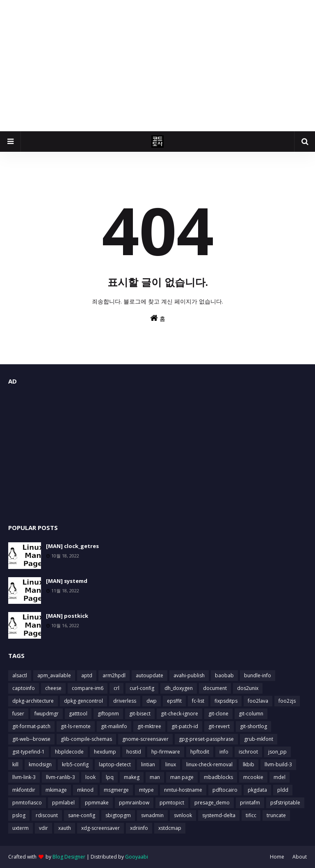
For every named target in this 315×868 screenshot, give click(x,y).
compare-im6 (88, 688)
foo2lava (258, 701)
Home (277, 857)
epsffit (174, 701)
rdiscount (47, 815)
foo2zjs (287, 701)
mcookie (253, 777)
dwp (152, 701)
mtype (146, 790)
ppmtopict (172, 803)
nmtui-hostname (183, 790)
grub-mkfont (259, 739)
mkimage (56, 790)
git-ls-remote (76, 726)
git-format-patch (31, 726)
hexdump (105, 752)
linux (171, 764)
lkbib (249, 764)
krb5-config (75, 764)
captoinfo (24, 688)
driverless (125, 701)
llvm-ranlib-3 (60, 777)
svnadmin (152, 815)
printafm (250, 803)
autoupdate (150, 675)
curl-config (142, 688)
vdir (43, 828)
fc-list (198, 701)
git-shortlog (253, 726)
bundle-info (258, 675)
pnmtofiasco (27, 803)
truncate (276, 815)
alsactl (20, 675)
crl (116, 688)
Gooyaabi (137, 857)
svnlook (183, 815)
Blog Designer (69, 857)
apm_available (54, 675)
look (90, 777)
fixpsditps (226, 701)
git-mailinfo (114, 726)
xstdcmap (170, 828)
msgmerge (116, 790)
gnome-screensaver (145, 739)
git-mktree (149, 726)
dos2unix (248, 688)
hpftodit (200, 752)
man (155, 777)
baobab (224, 675)
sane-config (82, 815)
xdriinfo (139, 828)
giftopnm (108, 714)
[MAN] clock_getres (72, 546)
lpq (110, 777)
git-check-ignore (179, 714)
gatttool (78, 714)
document (215, 688)
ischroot (248, 752)
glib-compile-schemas (86, 739)
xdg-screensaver (100, 828)
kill (15, 764)
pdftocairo (225, 790)
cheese (53, 688)
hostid (134, 752)
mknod (85, 790)
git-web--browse (31, 739)
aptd (87, 675)
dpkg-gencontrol (83, 701)
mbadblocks (218, 777)
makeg (132, 777)
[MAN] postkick (67, 616)
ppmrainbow (134, 803)
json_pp (277, 752)
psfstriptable (285, 803)
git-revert (219, 726)
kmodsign (40, 764)
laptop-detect (115, 764)
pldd (283, 790)
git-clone (218, 714)
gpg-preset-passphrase (206, 739)
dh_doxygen (179, 688)
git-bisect (140, 714)
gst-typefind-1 (29, 752)
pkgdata (257, 790)
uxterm (21, 828)
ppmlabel (63, 803)
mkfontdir (24, 790)
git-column (251, 714)
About (300, 857)
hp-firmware (166, 752)
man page (182, 777)
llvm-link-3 (24, 777)
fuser (18, 714)
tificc (251, 815)
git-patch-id (185, 726)
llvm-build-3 (278, 764)
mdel (280, 777)
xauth (65, 828)
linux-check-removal (209, 764)
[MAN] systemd (67, 581)
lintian (148, 764)
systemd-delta (219, 815)
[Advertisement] (157, 66)
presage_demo (212, 803)
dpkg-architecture (33, 701)
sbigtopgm (118, 815)
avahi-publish (189, 675)
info (224, 752)
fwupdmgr (47, 714)
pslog (19, 815)
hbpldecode (69, 752)
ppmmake (97, 803)
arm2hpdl (114, 675)
